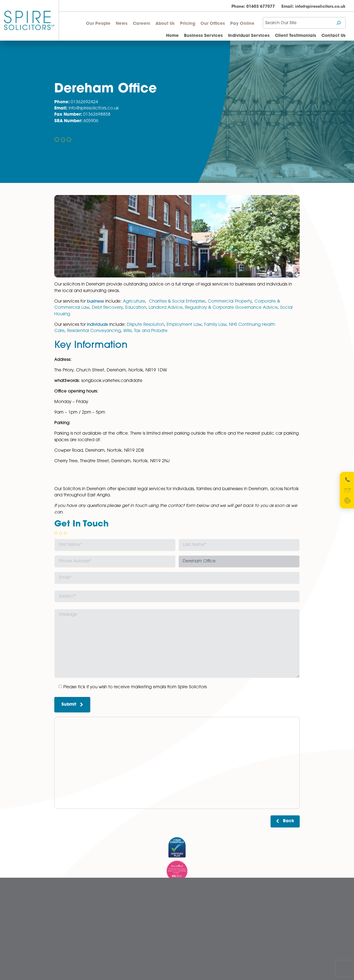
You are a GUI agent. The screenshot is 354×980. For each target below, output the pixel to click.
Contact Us (334, 36)
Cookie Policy (194, 899)
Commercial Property (230, 302)
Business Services (203, 36)
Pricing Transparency (73, 929)
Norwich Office (131, 921)
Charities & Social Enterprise (177, 302)
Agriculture (134, 302)
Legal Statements (196, 929)
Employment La (182, 325)
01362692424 (84, 102)
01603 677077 (253, 7)
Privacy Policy (193, 936)
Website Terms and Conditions (208, 951)
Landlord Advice (166, 308)
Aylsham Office (131, 899)
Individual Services (249, 36)
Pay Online (242, 24)
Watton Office (130, 929)
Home (172, 36)
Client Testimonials (296, 36)
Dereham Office (132, 906)
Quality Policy (193, 943)
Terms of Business (196, 958)
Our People (98, 24)
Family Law (215, 325)
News (122, 24)
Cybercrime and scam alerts (207, 906)
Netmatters (295, 967)
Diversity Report (195, 921)
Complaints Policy (197, 892)
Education (136, 308)
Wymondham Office (136, 936)
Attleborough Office (135, 892)
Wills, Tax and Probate (145, 331)
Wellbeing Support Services (79, 958)
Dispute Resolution (146, 325)
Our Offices (213, 24)
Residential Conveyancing (94, 331)
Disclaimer (190, 914)
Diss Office (127, 914)
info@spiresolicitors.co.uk (314, 7)
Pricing (188, 24)
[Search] (339, 23)
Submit (72, 705)
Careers (141, 24)
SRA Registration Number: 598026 (276, 924)
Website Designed (264, 967)
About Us (165, 24)
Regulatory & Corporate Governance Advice (231, 308)
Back (289, 821)
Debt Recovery (107, 308)
